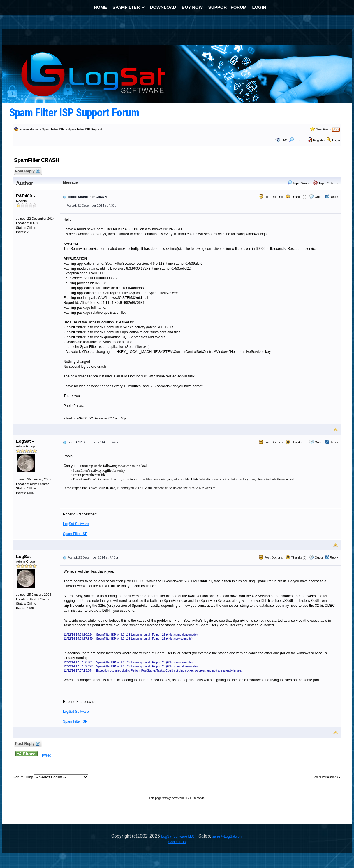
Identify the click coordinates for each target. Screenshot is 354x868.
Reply (334, 197)
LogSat (25, 441)
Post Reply (27, 171)
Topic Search (299, 183)
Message (70, 182)
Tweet (46, 755)
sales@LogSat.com (227, 836)
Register (319, 140)
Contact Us (177, 842)
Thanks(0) (296, 197)
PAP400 (26, 196)
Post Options (271, 197)
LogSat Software (76, 524)
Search (297, 140)
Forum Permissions (327, 777)
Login (336, 140)
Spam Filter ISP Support (85, 129)
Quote (319, 197)
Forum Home (29, 129)
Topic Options (325, 183)
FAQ (284, 140)
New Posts (323, 129)
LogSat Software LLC (178, 836)
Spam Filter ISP (53, 129)
